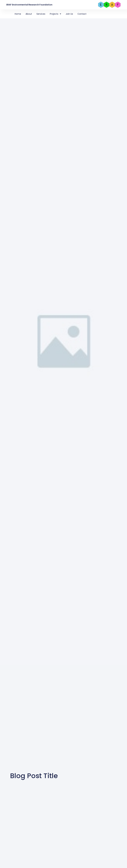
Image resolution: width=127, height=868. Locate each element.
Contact (82, 14)
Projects (55, 14)
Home (18, 14)
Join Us (69, 14)
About (29, 14)
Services (41, 14)
